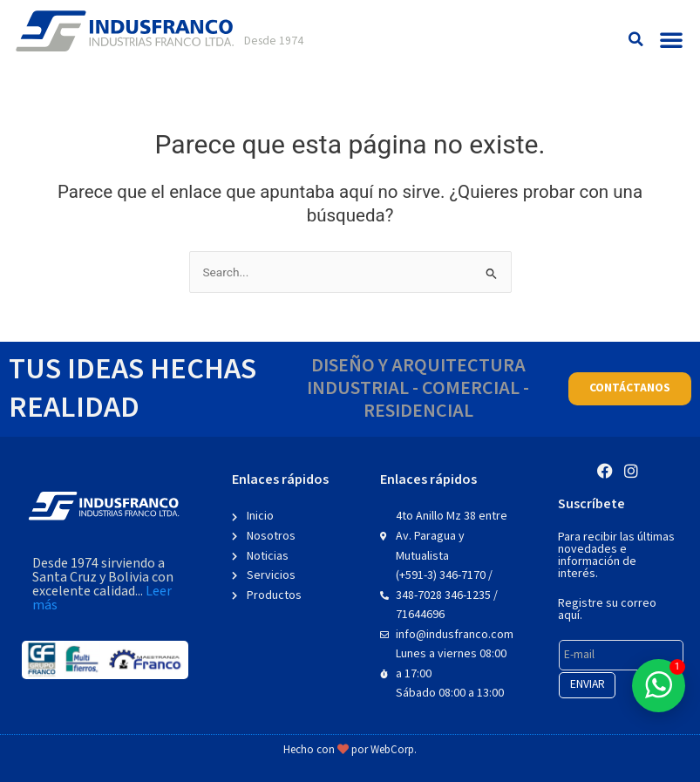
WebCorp (392, 750)
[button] (636, 40)
